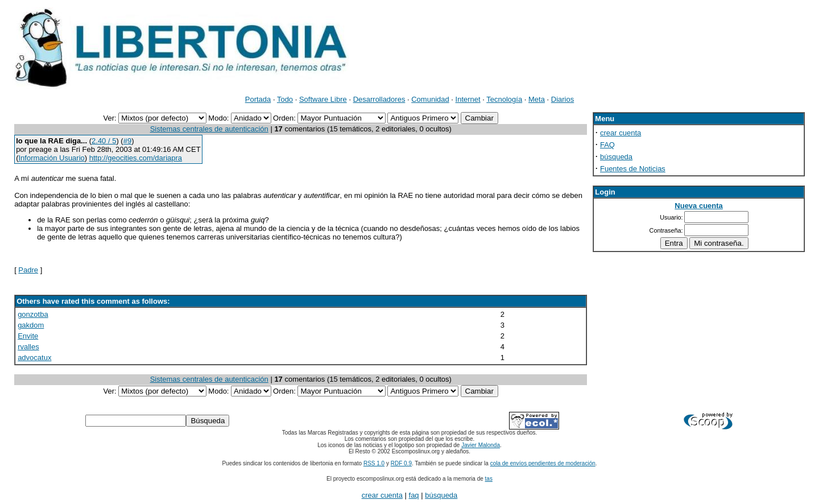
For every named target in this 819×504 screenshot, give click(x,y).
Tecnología (504, 99)
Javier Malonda (481, 445)
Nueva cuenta (699, 206)
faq (414, 495)
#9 (127, 141)
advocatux (34, 358)
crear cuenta (621, 133)
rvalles (28, 347)
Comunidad (430, 99)
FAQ (607, 145)
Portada (258, 99)
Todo (285, 99)
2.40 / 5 (104, 141)
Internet (468, 99)
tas (489, 479)
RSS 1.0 (374, 463)
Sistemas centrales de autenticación (209, 129)
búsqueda (616, 157)
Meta (537, 99)
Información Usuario (51, 158)
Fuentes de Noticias (633, 169)
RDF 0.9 (401, 463)
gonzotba (33, 314)
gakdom (31, 325)
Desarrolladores (379, 99)
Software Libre (323, 99)
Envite (28, 336)
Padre (28, 270)
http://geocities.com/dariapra (136, 158)
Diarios (562, 99)
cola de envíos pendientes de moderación (543, 463)
